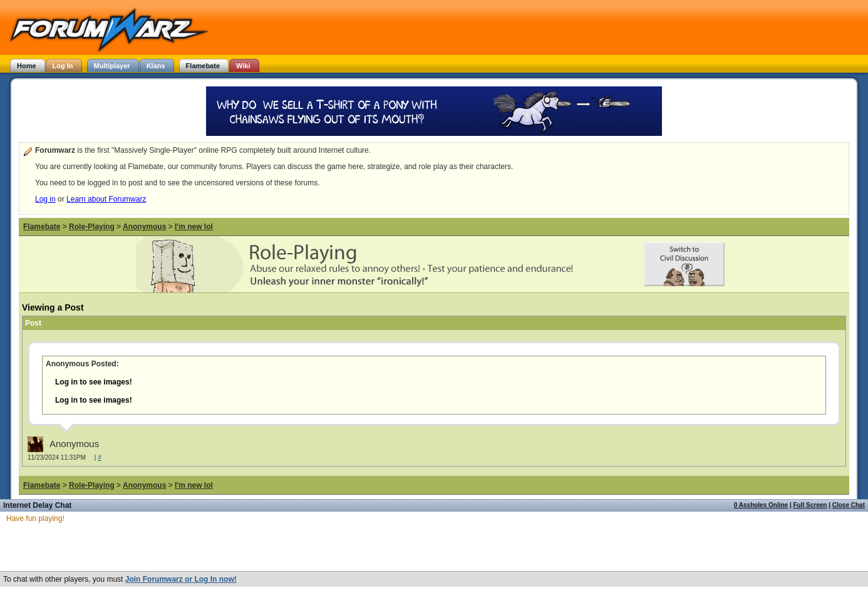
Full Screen (810, 505)
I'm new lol (194, 227)
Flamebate (42, 227)
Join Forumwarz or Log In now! (181, 579)
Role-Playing (92, 227)
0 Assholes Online (761, 505)
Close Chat (849, 505)
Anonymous (144, 227)
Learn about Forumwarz (106, 199)
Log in (45, 199)
